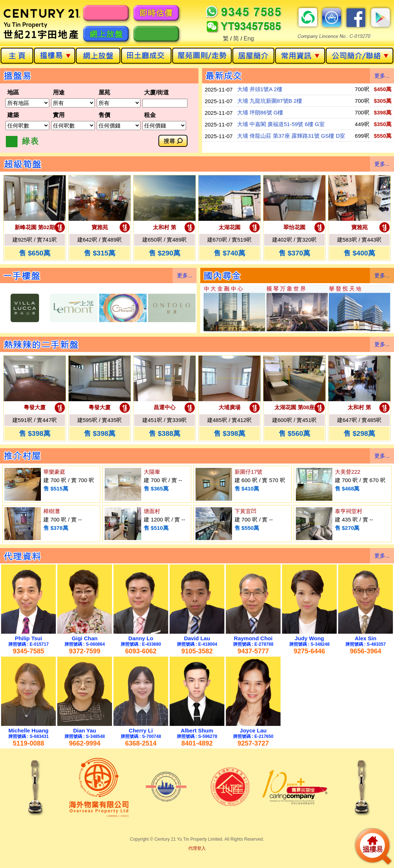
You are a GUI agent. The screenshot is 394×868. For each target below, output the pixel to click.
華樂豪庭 (54, 472)
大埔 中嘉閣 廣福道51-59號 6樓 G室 (281, 124)
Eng (249, 38)
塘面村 (152, 511)
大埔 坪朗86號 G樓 (260, 112)
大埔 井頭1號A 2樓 (260, 89)
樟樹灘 (52, 511)
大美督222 (348, 472)
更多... (382, 76)
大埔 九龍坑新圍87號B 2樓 (270, 101)
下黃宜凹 (246, 511)
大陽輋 (152, 472)
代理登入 (197, 848)
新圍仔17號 (249, 472)
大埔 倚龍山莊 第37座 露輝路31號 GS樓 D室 (291, 136)
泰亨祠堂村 (349, 511)
